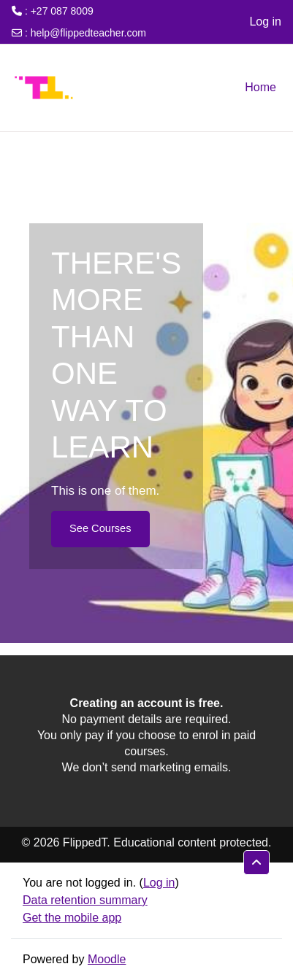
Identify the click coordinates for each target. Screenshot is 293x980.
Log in (265, 22)
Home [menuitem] (260, 87)
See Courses (100, 528)
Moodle (107, 959)
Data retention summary (85, 900)
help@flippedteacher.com (88, 33)
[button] (256, 863)
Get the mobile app (72, 918)
